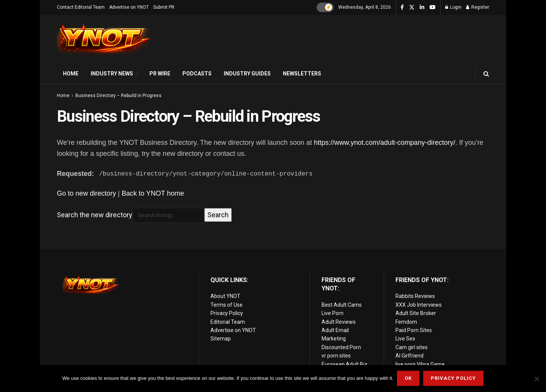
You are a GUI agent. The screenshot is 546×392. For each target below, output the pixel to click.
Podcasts (197, 74)
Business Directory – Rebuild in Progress (118, 96)
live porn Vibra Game (420, 364)
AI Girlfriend (409, 356)
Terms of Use (227, 305)
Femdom (406, 322)
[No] (537, 379)
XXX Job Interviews (419, 305)
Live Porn (333, 313)
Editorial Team (228, 322)
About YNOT (225, 296)
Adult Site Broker (416, 313)
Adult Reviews (339, 322)
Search (218, 215)
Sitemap (221, 339)
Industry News (112, 74)
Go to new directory (86, 193)
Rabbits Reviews (415, 296)
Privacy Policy (227, 313)
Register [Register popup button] (478, 7)
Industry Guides (247, 74)
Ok (409, 379)
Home (71, 74)
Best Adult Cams (342, 305)
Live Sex (405, 339)
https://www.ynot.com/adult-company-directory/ (385, 143)
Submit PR (164, 7)
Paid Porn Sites (414, 330)
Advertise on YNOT (129, 7)
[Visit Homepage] (104, 40)
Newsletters (302, 74)
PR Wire (160, 74)
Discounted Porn (341, 347)
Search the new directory (95, 215)
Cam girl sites (412, 347)
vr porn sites (336, 356)
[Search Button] (486, 74)
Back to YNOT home (153, 193)
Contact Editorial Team (81, 7)
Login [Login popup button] (453, 7)
